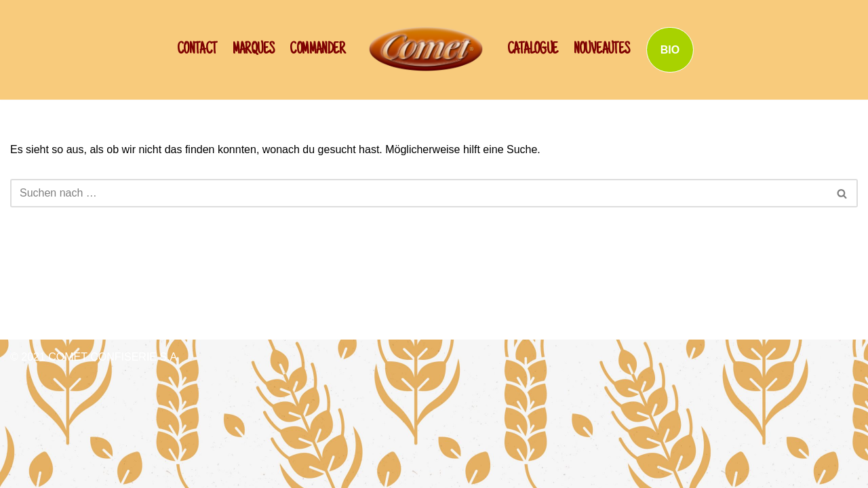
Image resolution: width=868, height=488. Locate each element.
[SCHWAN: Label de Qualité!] (426, 48)
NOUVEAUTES (602, 50)
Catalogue (533, 50)
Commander (317, 50)
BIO (670, 50)
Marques (254, 50)
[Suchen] (419, 193)
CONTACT (197, 50)
